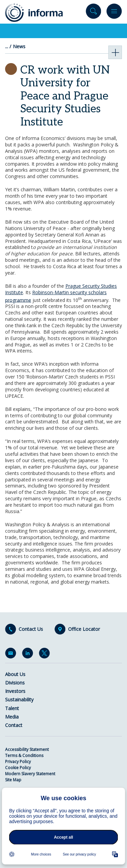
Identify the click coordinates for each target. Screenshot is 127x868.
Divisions (15, 683)
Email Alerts (12, 654)
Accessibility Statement (27, 749)
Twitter (46, 654)
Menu (114, 13)
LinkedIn (29, 654)
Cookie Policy (18, 768)
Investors (15, 691)
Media (12, 717)
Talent (12, 708)
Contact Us (31, 629)
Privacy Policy (18, 762)
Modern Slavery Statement (30, 774)
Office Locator (84, 629)
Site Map (13, 780)
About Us (15, 674)
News (19, 47)
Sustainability (19, 699)
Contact (14, 725)
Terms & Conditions (24, 755)
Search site (93, 13)
